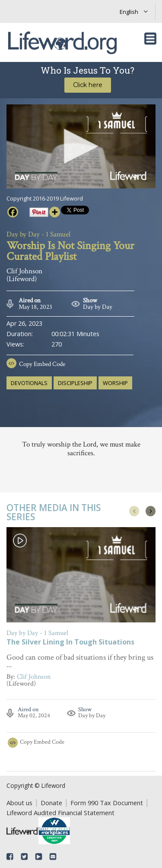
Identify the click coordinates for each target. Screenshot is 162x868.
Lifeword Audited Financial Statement (60, 813)
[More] (55, 212)
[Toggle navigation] (150, 39)
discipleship (75, 383)
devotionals (29, 383)
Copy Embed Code (42, 364)
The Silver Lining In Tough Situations (70, 643)
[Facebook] (13, 212)
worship (115, 383)
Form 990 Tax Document (107, 803)
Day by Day (98, 307)
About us (19, 803)
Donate (51, 803)
